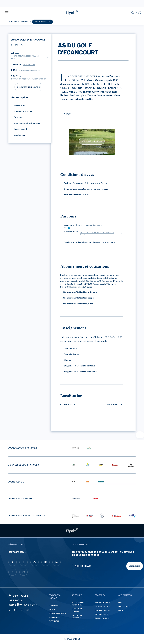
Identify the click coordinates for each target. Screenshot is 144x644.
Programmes (101, 610)
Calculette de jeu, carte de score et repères (97, 233)
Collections (101, 618)
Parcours (17, 117)
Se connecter (101, 606)
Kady (120, 602)
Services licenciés (57, 613)
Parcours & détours (18, 22)
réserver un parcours (28, 87)
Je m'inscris (135, 566)
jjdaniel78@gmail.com (29, 70)
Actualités (100, 614)
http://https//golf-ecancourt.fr (27, 79)
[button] (7, 13)
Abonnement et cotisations (26, 123)
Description (18, 106)
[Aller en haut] (140, 435)
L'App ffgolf (124, 606)
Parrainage (54, 621)
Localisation (18, 135)
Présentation (101, 602)
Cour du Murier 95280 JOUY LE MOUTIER (25, 57)
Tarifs (52, 609)
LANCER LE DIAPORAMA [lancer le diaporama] (92, 141)
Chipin (121, 610)
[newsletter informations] (87, 545)
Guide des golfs (43, 22)
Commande (54, 605)
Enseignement (19, 129)
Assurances (54, 617)
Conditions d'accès (22, 111)
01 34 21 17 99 (29, 64)
